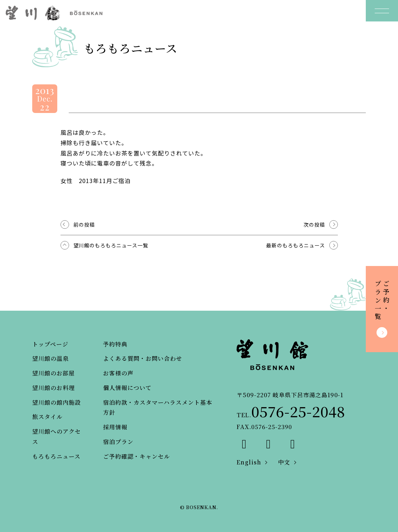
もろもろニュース (56, 456)
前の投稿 (84, 225)
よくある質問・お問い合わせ (143, 358)
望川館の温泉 (50, 358)
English (249, 462)
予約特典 (115, 344)
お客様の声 (118, 373)
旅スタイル (47, 417)
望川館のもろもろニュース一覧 (111, 245)
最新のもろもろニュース (296, 245)
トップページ (50, 344)
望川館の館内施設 (57, 402)
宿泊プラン (118, 442)
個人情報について (127, 388)
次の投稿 (314, 225)
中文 (284, 462)
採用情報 (115, 427)
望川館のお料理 (54, 388)
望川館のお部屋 (54, 373)
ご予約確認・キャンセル (137, 456)
